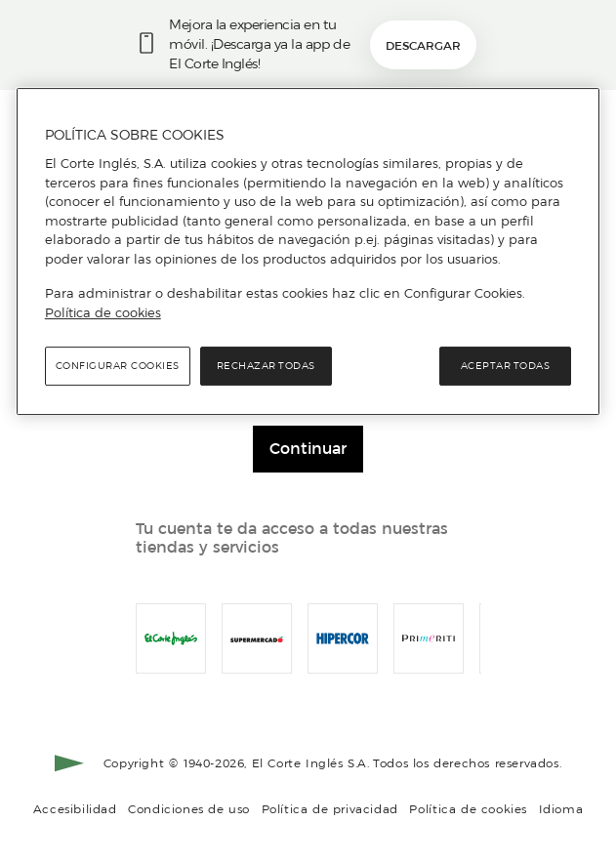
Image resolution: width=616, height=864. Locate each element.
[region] (308, 252)
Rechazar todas (266, 366)
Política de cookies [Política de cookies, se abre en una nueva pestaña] (103, 312)
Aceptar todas (506, 366)
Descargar (423, 45)
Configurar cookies (118, 366)
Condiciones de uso (189, 809)
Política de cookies (468, 809)
